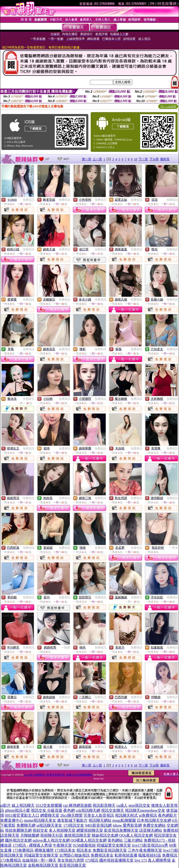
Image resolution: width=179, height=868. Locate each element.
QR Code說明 (168, 106)
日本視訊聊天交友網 (154, 820)
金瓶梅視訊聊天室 (43, 865)
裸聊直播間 (44, 850)
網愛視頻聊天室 (90, 830)
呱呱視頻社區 (150, 855)
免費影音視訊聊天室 (110, 850)
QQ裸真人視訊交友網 (89, 840)
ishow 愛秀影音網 (127, 825)
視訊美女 (84, 850)
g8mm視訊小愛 (17, 810)
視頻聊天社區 (52, 835)
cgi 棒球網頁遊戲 (77, 805)
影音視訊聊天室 (73, 865)
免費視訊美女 (102, 855)
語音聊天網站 (151, 830)
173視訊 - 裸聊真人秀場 (32, 845)
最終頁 (165, 159)
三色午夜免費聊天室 (145, 850)
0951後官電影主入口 (22, 815)
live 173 (141, 860)
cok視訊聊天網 (88, 810)
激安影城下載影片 (72, 820)
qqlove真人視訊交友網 (51, 840)
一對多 (174, 548)
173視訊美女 (65, 850)
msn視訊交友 (139, 805)
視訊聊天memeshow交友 (145, 810)
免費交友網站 (154, 825)
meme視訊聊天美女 (40, 820)
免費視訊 (29, 200)
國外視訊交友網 (18, 840)
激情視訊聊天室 (77, 835)
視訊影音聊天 (104, 805)
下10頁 (154, 159)
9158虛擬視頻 (84, 845)
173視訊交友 (74, 825)
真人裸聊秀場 (159, 860)
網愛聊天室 (50, 815)
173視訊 (92, 860)
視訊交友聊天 (113, 810)
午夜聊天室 (62, 845)
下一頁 (143, 159)
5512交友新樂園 (49, 805)
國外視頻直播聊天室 (116, 860)
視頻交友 (40, 830)
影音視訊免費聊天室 (121, 830)
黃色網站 (115, 840)
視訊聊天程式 (126, 815)
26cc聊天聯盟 (71, 815)
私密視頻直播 (126, 855)
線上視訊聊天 (23, 805)
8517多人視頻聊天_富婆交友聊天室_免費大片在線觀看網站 (58, 775)
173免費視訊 (23, 850)
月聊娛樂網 (30, 835)
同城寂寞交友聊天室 (114, 845)
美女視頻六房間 (71, 860)
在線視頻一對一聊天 (39, 860)
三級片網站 (133, 840)
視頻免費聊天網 (18, 830)
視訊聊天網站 (100, 820)
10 (136, 159)
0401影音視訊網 (98, 825)
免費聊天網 (26, 825)
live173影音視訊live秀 (150, 845)
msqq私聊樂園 (124, 820)
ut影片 (5, 805)
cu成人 (122, 805)
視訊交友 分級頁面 (47, 810)
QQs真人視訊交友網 (136, 835)
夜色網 (69, 810)
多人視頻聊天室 (62, 830)
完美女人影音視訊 (99, 815)
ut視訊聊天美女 (49, 825)
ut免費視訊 (148, 815)
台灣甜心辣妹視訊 (75, 855)
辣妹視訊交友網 (105, 835)
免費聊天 (29, 399)
